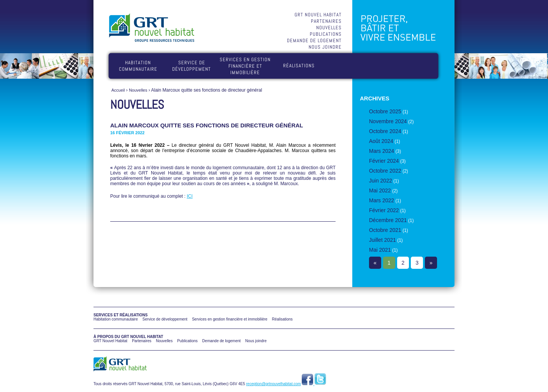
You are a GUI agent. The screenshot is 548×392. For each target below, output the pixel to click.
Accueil (118, 90)
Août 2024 (381, 141)
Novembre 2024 (388, 121)
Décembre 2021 (388, 220)
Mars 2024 (382, 151)
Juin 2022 (381, 181)
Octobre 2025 (385, 111)
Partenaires (326, 21)
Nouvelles (329, 28)
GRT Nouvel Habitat (318, 15)
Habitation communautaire (138, 66)
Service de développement (192, 66)
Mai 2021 (380, 250)
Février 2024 (384, 161)
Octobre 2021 (385, 230)
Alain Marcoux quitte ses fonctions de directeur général (207, 125)
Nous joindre (325, 47)
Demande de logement (314, 40)
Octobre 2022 (385, 171)
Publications (326, 34)
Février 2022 (384, 210)
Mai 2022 (380, 190)
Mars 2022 (382, 200)
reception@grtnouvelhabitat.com (274, 384)
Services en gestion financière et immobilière (245, 66)
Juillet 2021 (382, 240)
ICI (189, 196)
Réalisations (299, 66)
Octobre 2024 (385, 131)
